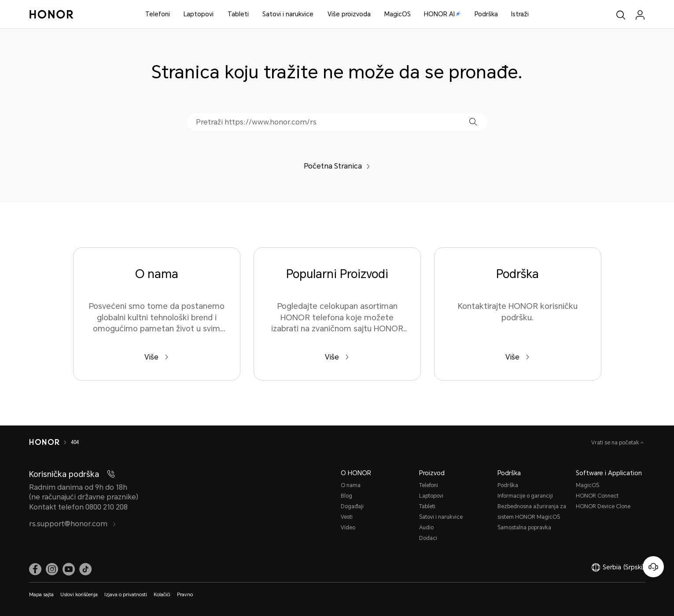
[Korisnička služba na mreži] (653, 567)
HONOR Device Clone (603, 506)
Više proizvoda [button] (349, 14)
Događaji (352, 506)
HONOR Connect (597, 496)
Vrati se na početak (616, 443)
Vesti (347, 517)
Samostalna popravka (524, 528)
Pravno (185, 595)
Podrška (486, 14)
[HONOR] (44, 442)
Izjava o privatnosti (126, 595)
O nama (351, 485)
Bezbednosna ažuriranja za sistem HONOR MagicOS (532, 512)
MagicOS (398, 14)
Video (348, 528)
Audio (426, 528)
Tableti (238, 14)
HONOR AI (442, 14)
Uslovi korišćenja (79, 595)
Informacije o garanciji (525, 496)
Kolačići (162, 595)
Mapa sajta (41, 595)
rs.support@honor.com (73, 524)
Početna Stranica (337, 166)
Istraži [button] (520, 14)
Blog (346, 496)
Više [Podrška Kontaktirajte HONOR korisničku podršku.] (517, 357)
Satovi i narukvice (288, 14)
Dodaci (428, 538)
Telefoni (158, 14)
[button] (473, 122)
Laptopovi (199, 14)
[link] (35, 569)
